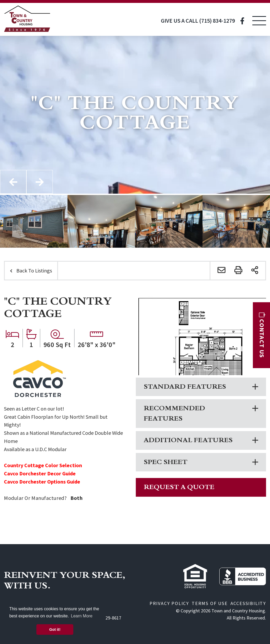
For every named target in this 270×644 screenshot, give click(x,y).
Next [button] (40, 182)
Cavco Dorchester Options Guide (42, 482)
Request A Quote (179, 488)
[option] (34, 221)
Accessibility (248, 603)
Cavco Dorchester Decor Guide (40, 473)
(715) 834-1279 (217, 21)
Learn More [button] (82, 616)
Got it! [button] (55, 630)
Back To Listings (34, 270)
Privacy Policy (169, 603)
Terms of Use (210, 603)
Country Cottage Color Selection (43, 465)
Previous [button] (13, 182)
